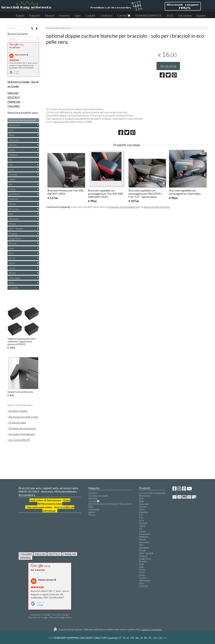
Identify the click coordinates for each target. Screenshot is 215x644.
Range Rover (15, 238)
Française (34, 16)
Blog (91, 507)
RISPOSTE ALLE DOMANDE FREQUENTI (110, 504)
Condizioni (106, 16)
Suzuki (12, 268)
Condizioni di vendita (98, 496)
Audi (11, 130)
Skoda (12, 258)
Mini (11, 214)
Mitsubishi (14, 219)
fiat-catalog (185, 16)
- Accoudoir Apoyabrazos (21, 434)
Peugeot (13, 234)
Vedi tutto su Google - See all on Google (50, 615)
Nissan (12, 224)
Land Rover (15, 194)
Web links (93, 498)
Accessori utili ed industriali (58, 28)
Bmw (11, 135)
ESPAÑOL (25, 558)
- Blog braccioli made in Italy (23, 417)
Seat (11, 253)
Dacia (12, 150)
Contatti (90, 16)
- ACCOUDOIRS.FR (19, 440)
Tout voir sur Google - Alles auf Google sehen (50, 617)
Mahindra (14, 199)
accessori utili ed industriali (124, 207)
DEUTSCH (54, 554)
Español (201, 16)
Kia (10, 184)
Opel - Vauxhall (16, 229)
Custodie (13, 288)
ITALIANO (26, 554)
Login (78, 16)
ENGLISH (40, 554)
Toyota (12, 273)
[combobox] (23, 39)
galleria (92, 512)
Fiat (11, 165)
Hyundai (13, 174)
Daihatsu (13, 155)
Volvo (12, 283)
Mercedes (14, 209)
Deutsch (50, 16)
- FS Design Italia (17, 422)
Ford (11, 169)
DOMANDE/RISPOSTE (148, 16)
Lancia (12, 189)
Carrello (124, 16)
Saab (11, 248)
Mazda (12, 204)
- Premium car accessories (22, 428)
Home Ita (64, 16)
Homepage (94, 509)
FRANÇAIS (70, 554)
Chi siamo (93, 493)
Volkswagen (15, 278)
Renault (13, 243)
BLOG (170, 16)
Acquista (168, 66)
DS (10, 160)
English (20, 16)
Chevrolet (14, 140)
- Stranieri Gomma (17, 411)
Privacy (92, 515)
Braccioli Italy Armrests (157, 207)
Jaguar (12, 179)
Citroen (13, 145)
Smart (12, 263)
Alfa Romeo (15, 125)
